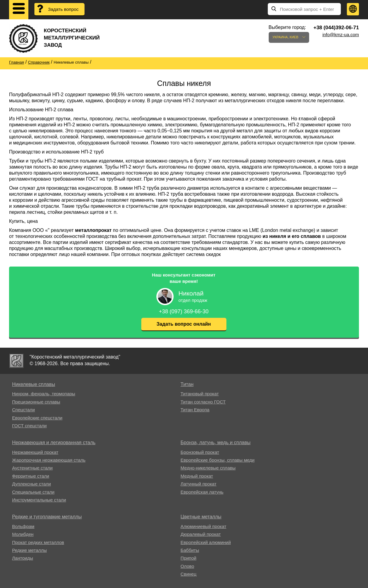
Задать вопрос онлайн (184, 324)
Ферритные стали (31, 476)
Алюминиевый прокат (203, 526)
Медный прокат (197, 476)
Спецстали (23, 410)
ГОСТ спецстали (29, 426)
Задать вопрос (63, 9)
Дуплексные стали (32, 484)
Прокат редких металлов (38, 542)
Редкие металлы (29, 550)
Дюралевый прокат (201, 534)
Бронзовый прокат (200, 452)
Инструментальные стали (39, 500)
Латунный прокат (198, 484)
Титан (187, 384)
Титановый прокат (200, 394)
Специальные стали (33, 492)
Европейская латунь (202, 492)
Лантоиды (22, 558)
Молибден (23, 534)
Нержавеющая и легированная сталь (54, 443)
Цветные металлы (201, 517)
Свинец (188, 574)
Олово (187, 566)
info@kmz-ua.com (341, 35)
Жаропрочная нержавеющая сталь (49, 460)
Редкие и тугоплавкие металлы (47, 517)
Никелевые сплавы (34, 384)
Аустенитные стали (32, 468)
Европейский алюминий (206, 542)
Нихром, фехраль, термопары (44, 394)
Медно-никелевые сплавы (208, 468)
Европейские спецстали (37, 418)
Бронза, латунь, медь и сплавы (216, 443)
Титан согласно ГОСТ (203, 402)
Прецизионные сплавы (36, 402)
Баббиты (190, 550)
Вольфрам (23, 526)
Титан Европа (195, 410)
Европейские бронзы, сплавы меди (218, 460)
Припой (188, 558)
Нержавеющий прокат (35, 452)
